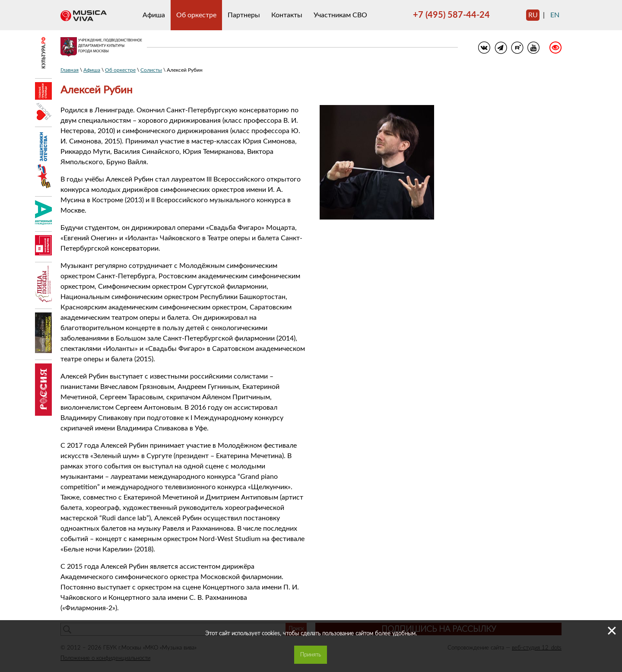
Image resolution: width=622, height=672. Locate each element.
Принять (311, 655)
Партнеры (244, 15)
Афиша (154, 15)
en (555, 15)
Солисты (151, 70)
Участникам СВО (340, 15)
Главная (70, 70)
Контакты (287, 15)
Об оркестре (196, 15)
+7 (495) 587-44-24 (451, 15)
